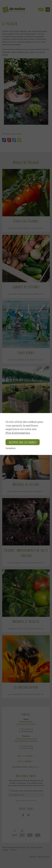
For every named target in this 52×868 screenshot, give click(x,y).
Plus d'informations (18, 433)
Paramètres (11, 448)
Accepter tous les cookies (23, 442)
